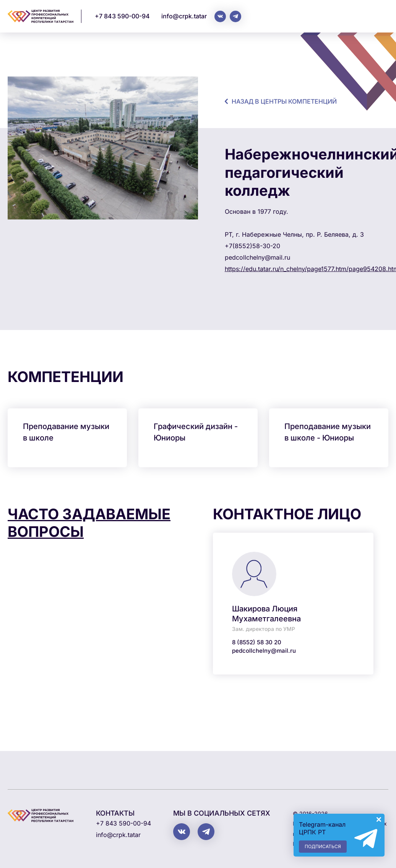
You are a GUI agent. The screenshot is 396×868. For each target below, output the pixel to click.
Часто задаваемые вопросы (89, 523)
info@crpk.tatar (184, 16)
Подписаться (323, 846)
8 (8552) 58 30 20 (257, 642)
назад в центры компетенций (284, 101)
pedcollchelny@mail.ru (264, 651)
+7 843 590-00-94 (122, 16)
